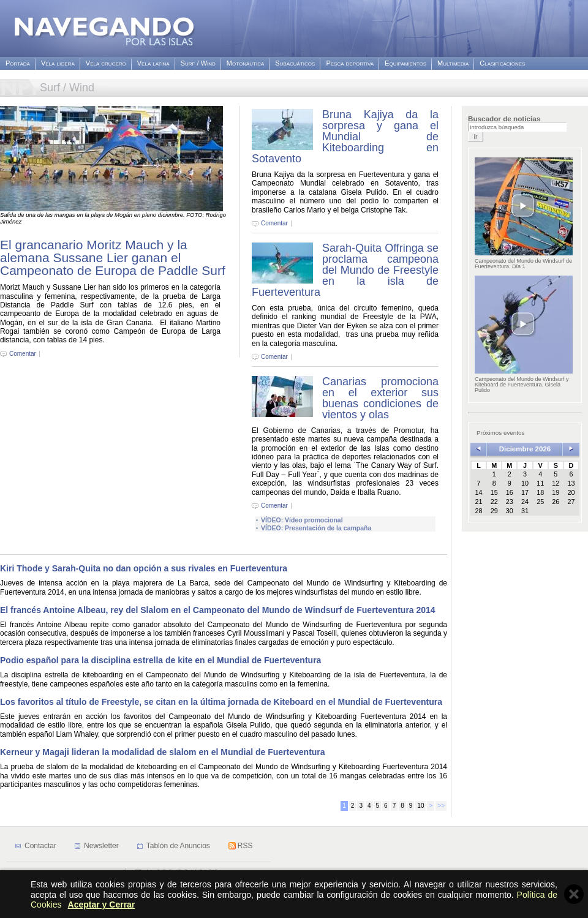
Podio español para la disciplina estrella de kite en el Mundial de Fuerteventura (160, 660)
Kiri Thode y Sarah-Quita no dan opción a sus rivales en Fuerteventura (145, 568)
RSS (245, 846)
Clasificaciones (502, 63)
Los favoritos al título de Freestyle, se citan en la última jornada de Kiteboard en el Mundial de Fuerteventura (221, 702)
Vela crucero (106, 63)
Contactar (40, 846)
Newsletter (101, 846)
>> (441, 806)
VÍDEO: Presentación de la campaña (316, 528)
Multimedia (453, 63)
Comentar (23, 354)
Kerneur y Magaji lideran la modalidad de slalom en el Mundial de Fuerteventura (163, 752)
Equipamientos (405, 63)
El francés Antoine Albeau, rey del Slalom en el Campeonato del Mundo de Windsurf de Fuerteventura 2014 (218, 610)
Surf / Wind (198, 63)
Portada (18, 63)
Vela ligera (58, 63)
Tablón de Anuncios (178, 846)
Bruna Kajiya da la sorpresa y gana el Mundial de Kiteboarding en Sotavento (345, 137)
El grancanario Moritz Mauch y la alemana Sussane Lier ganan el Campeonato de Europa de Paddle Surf (113, 258)
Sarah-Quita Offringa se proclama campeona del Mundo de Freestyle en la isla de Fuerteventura (345, 270)
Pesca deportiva (350, 63)
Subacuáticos (295, 63)
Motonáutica (245, 63)
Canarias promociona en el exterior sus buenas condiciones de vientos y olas (380, 398)
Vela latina (153, 63)
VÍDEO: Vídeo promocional (302, 520)
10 (420, 806)
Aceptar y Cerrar (102, 905)
